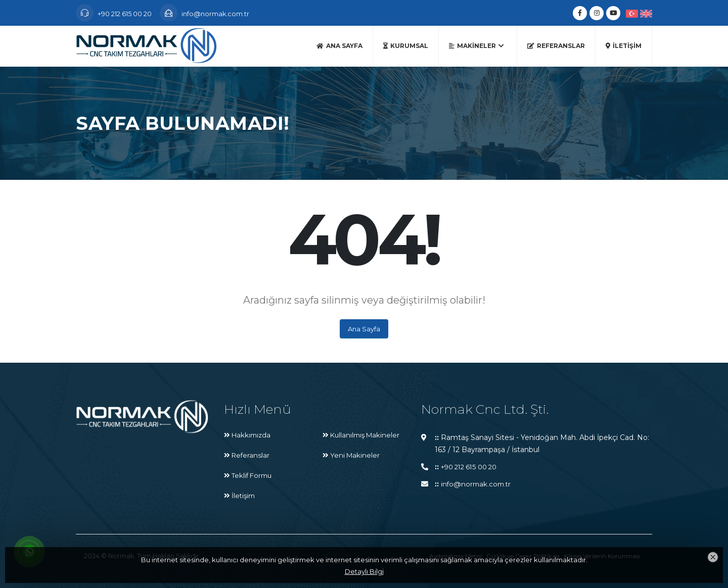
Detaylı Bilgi (364, 571)
